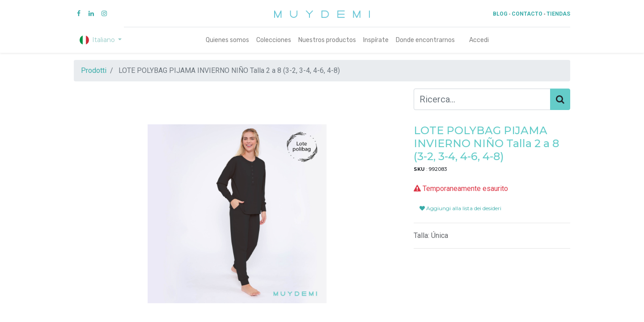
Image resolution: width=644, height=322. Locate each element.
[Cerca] (560, 99)
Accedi (479, 40)
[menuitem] (227, 40)
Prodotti (94, 70)
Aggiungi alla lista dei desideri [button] (460, 208)
